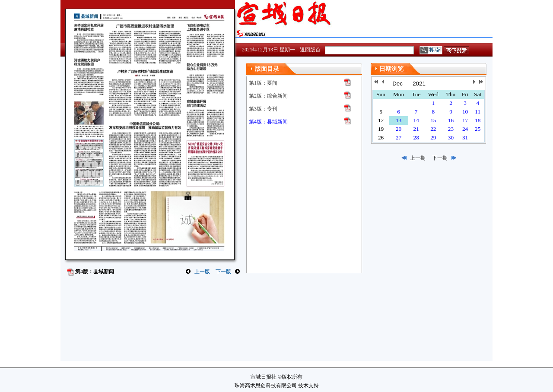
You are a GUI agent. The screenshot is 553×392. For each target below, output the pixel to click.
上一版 (202, 272)
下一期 (440, 158)
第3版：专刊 (263, 109)
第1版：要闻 (263, 83)
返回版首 (310, 50)
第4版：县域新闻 (268, 122)
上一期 (418, 158)
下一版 (223, 272)
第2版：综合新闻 (268, 96)
